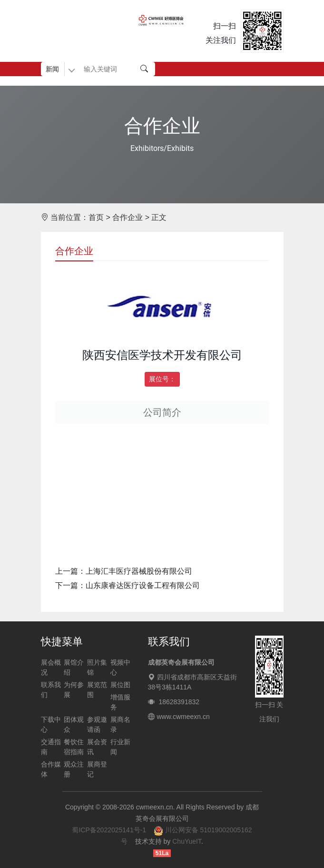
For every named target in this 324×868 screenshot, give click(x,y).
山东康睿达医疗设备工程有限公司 (143, 585)
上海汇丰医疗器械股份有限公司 (139, 571)
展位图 (120, 685)
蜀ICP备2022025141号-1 (109, 830)
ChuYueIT (187, 841)
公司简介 (162, 412)
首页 (96, 217)
